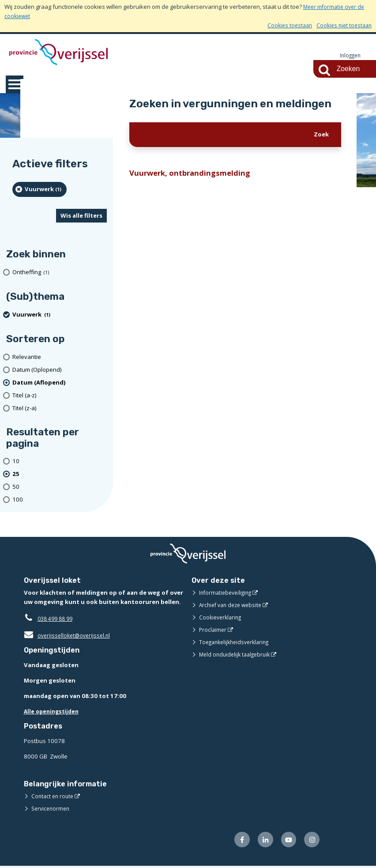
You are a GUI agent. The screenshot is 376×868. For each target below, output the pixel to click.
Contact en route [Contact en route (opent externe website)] (54, 797)
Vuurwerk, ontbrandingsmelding (194, 174)
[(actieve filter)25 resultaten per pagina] (60, 474)
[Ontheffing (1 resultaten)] (60, 273)
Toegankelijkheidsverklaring (237, 642)
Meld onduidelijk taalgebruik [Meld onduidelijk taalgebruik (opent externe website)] (237, 655)
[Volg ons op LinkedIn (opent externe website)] (261, 841)
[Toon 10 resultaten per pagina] (60, 462)
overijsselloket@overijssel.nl (69, 636)
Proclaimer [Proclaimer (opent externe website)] (213, 630)
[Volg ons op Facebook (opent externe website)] (236, 841)
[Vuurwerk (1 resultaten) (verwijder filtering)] (39, 190)
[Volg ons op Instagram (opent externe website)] (311, 841)
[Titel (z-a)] (60, 409)
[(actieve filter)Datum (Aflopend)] (60, 383)
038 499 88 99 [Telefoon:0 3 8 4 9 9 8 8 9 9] (57, 619)
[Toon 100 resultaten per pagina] (60, 500)
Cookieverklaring (222, 618)
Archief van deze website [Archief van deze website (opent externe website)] (233, 605)
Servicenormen (52, 809)
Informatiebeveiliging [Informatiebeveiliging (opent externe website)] (227, 593)
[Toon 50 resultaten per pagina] (60, 487)
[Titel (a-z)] (60, 396)
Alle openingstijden (53, 712)
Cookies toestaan (285, 25)
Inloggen (349, 56)
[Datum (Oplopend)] (60, 370)
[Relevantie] (60, 357)
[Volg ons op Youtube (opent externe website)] (286, 841)
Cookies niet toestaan (342, 25)
